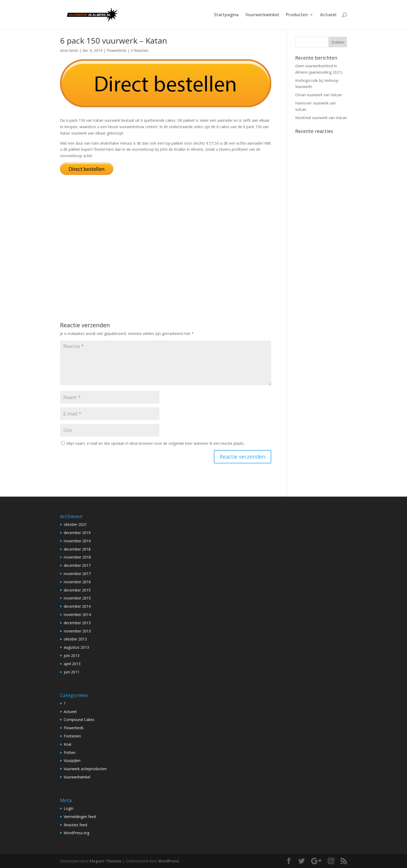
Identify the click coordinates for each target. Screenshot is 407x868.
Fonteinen (72, 736)
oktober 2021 (75, 524)
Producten (297, 15)
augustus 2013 (76, 647)
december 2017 (77, 565)
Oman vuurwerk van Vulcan (319, 95)
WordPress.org (77, 833)
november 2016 (77, 582)
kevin (74, 50)
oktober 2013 (75, 639)
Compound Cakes (79, 720)
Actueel (328, 15)
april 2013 (72, 664)
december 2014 (77, 606)
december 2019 (77, 533)
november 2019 (77, 541)
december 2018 (77, 549)
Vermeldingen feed (80, 817)
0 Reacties (140, 50)
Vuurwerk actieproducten (85, 769)
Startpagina (226, 15)
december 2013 (77, 623)
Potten (70, 752)
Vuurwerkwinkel (262, 15)
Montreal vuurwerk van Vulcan (321, 118)
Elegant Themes (106, 861)
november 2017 (77, 574)
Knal (67, 744)
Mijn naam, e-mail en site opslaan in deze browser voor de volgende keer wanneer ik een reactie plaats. (156, 443)
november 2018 (77, 557)
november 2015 (77, 598)
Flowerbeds (116, 50)
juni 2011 (72, 672)
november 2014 (77, 615)
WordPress (169, 861)
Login (69, 808)
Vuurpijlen (72, 760)
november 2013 (77, 631)
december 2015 (77, 590)
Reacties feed (75, 825)
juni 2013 (72, 655)
